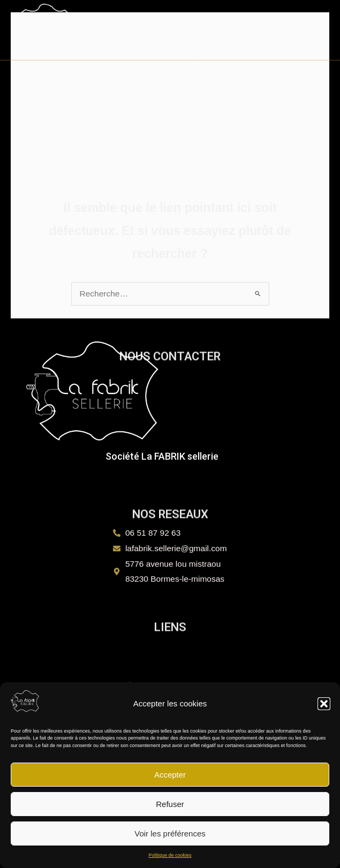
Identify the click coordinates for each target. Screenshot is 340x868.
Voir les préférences (170, 833)
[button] (324, 704)
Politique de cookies (170, 855)
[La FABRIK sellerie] (25, 701)
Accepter (170, 775)
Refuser (170, 804)
